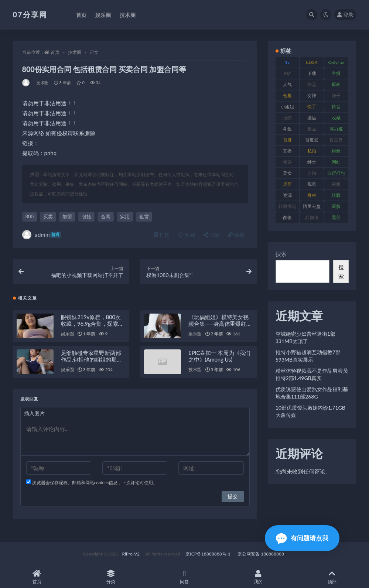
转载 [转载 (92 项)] (336, 195)
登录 (345, 15)
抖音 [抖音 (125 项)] (336, 107)
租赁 (144, 216)
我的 (258, 577)
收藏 (187, 235)
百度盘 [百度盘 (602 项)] (336, 140)
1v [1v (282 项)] (287, 62)
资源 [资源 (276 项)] (287, 195)
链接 (236, 235)
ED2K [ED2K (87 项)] (312, 62)
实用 (125, 216)
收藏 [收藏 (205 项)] (336, 118)
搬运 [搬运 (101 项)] (312, 118)
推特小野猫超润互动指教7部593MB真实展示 (308, 356)
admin (42, 235)
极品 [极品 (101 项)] (312, 129)
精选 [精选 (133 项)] (287, 162)
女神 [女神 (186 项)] (312, 95)
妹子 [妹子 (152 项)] (336, 95)
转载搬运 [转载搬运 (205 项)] (287, 206)
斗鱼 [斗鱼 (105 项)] (287, 129)
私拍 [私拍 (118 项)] (312, 151)
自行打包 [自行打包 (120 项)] (336, 173)
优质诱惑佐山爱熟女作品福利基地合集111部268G (312, 393)
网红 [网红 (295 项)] (336, 162)
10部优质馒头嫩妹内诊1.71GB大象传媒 (310, 411)
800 (30, 216)
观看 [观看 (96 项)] (312, 184)
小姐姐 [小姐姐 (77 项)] (287, 107)
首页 (55, 52)
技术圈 (75, 52)
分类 (111, 577)
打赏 (162, 235)
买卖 (48, 216)
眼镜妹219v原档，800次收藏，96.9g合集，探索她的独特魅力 (92, 324)
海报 (212, 235)
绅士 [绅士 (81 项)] (312, 162)
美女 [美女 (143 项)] (287, 173)
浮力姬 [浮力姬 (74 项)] (336, 129)
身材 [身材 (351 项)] (312, 195)
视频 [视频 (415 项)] (336, 184)
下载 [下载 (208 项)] (312, 73)
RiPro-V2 (131, 554)
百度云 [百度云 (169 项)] (312, 140)
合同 (106, 216)
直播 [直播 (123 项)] (287, 151)
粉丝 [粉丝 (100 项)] (336, 151)
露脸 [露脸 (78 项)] (336, 206)
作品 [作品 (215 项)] (312, 84)
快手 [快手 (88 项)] (312, 107)
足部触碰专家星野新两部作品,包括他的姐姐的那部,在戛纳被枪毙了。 (92, 359)
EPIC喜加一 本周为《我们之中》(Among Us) (219, 356)
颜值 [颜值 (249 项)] (287, 217)
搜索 (281, 254)
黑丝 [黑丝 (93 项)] (336, 217)
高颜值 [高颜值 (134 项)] (312, 217)
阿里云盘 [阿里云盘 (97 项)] (312, 206)
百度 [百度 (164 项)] (287, 140)
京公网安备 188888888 (261, 554)
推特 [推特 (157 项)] (287, 118)
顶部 (332, 577)
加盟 (67, 216)
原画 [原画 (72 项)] (336, 84)
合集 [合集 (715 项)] (287, 95)
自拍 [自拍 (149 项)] (312, 173)
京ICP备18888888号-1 (208, 554)
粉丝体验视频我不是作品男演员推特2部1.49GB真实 (312, 374)
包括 (86, 216)
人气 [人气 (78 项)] (287, 84)
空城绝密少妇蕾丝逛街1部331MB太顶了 (305, 337)
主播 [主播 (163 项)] (336, 73)
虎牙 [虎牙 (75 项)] (287, 184)
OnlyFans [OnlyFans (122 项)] (336, 64)
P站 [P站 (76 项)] (287, 73)
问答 (185, 577)
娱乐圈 (67, 334)
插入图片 (34, 413)
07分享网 (30, 14)
